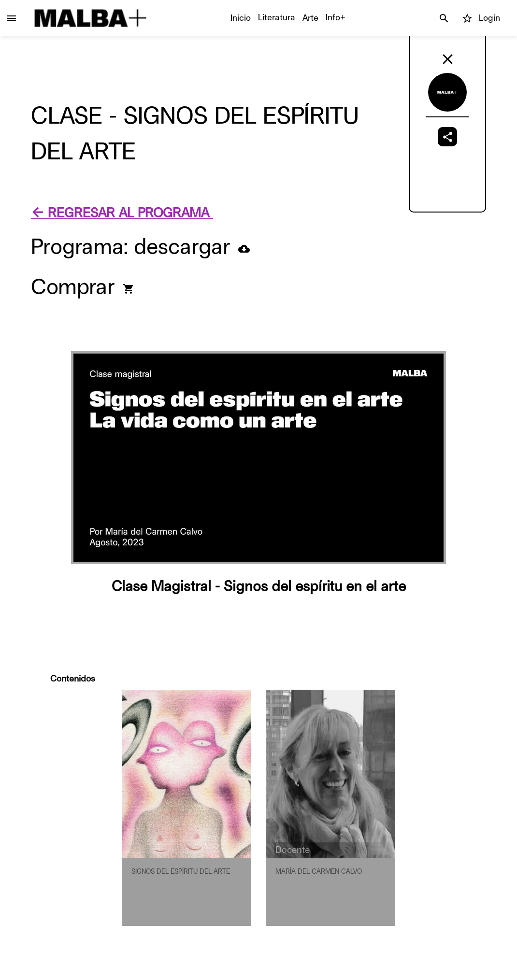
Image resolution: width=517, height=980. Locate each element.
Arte (310, 18)
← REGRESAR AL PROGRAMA (122, 213)
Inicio (241, 18)
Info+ (336, 17)
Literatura (277, 17)
